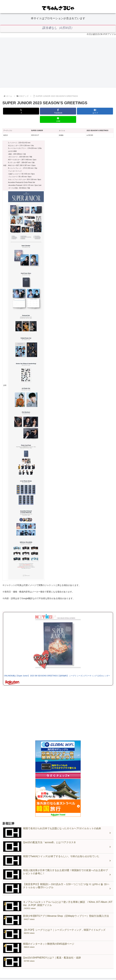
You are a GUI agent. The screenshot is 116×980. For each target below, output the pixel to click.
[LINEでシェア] (58, 119)
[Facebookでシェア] (58, 111)
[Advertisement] (58, 62)
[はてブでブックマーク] (95, 111)
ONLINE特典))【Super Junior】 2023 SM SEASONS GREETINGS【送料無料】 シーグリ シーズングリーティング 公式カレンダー (57, 676)
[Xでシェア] (21, 111)
